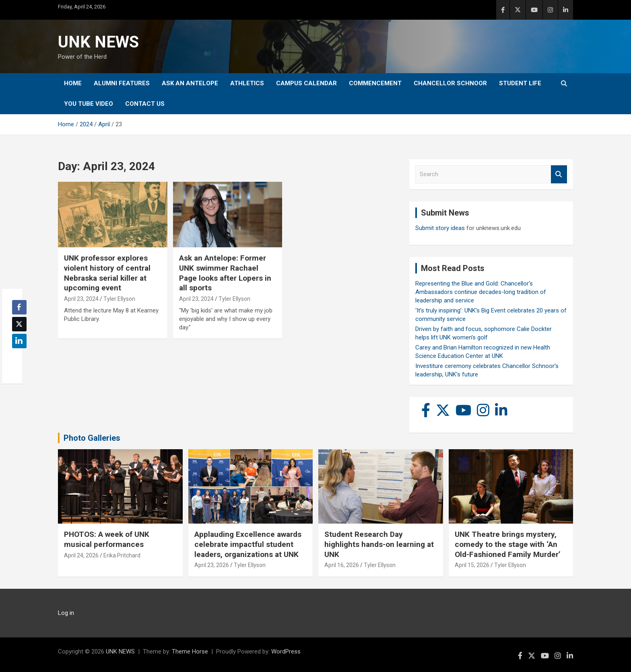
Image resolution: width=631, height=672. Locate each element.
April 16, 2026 (342, 565)
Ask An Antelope (190, 83)
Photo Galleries (92, 438)
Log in (66, 613)
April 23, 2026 (212, 565)
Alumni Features (122, 83)
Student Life (520, 83)
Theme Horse (190, 651)
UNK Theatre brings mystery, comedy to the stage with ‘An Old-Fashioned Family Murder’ (508, 544)
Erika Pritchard (122, 555)
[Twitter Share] (19, 324)
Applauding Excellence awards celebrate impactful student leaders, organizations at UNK (248, 544)
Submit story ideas (440, 228)
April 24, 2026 (81, 555)
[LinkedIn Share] (19, 341)
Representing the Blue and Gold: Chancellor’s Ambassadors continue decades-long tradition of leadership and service (481, 292)
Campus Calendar (306, 83)
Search (559, 174)
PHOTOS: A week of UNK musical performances (107, 539)
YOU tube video (89, 104)
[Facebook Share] (19, 307)
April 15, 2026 (472, 565)
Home (73, 83)
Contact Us (145, 104)
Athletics (247, 83)
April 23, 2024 (81, 299)
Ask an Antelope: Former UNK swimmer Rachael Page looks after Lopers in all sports (225, 273)
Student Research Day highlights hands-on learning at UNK (379, 544)
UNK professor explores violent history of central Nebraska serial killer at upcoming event (107, 273)
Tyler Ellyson (119, 299)
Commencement (375, 83)
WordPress (286, 651)
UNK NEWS (98, 42)
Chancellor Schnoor (450, 83)
